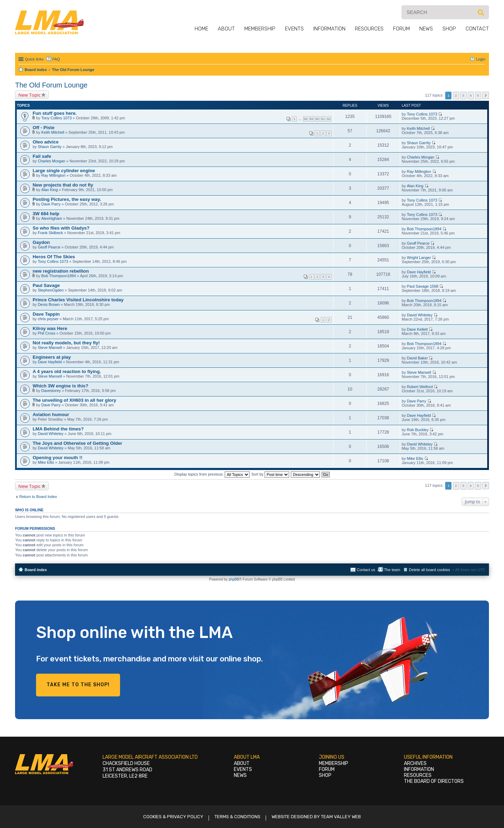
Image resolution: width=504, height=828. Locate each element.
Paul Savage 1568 (422, 286)
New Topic (29, 95)
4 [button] (471, 95)
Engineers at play (52, 357)
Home (201, 29)
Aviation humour (51, 415)
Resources (369, 29)
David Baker (417, 358)
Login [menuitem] (481, 59)
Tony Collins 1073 (57, 118)
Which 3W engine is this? (60, 386)
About (226, 29)
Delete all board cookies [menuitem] (429, 570)
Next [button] (486, 95)
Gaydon (41, 242)
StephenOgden (51, 290)
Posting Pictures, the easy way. (67, 199)
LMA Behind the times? (58, 429)
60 (317, 119)
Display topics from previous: (212, 474)
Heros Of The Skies (54, 257)
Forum (401, 29)
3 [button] (463, 95)
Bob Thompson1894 (424, 229)
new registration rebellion (61, 271)
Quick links (34, 59)
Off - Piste (43, 128)
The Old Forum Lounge (51, 85)
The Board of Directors (434, 781)
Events (294, 29)
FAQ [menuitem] (56, 59)
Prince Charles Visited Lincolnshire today (78, 300)
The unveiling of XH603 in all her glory (74, 400)
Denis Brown (49, 304)
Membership (260, 29)
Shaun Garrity (50, 147)
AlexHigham (52, 218)
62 (329, 119)
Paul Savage (46, 285)
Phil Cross (47, 333)
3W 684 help (46, 214)
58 (306, 119)
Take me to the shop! (78, 685)
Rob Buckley (418, 430)
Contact (477, 29)
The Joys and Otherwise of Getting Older (77, 443)
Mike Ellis (46, 462)
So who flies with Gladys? (61, 228)
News (426, 29)
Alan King (50, 190)
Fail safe (42, 156)
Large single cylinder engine (64, 171)
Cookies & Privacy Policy (173, 817)
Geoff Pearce (49, 247)
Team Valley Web (341, 817)
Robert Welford (420, 387)
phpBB (234, 579)
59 (311, 119)
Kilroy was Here (50, 328)
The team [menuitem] (392, 570)
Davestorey (51, 391)
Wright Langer (419, 258)
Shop (449, 29)
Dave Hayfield (419, 272)
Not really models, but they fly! (66, 343)
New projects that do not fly (63, 185)
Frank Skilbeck (50, 233)
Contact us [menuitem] (366, 570)
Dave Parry (51, 204)
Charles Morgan (51, 161)
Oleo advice (45, 142)
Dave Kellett (417, 329)
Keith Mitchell (53, 132)
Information (329, 29)
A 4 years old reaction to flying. (67, 371)
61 (323, 119)
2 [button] (456, 95)
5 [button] (478, 95)
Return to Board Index (38, 497)
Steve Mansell (50, 348)
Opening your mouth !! (57, 458)
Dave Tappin (46, 314)
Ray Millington (53, 175)
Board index (36, 570)
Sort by (270, 474)
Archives (415, 763)
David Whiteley (419, 315)
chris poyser (48, 319)
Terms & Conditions (237, 817)
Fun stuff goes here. (55, 113)
